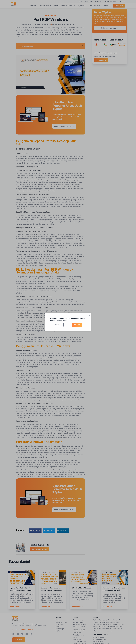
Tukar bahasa (77, 325)
